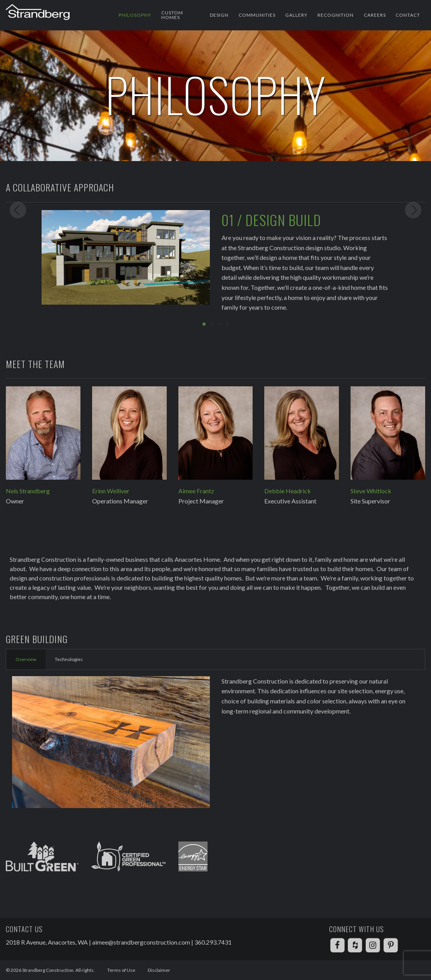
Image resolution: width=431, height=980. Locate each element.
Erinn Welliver (111, 491)
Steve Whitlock (371, 491)
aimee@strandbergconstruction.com (141, 942)
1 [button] (204, 324)
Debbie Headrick (288, 491)
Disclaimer (159, 970)
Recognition (336, 15)
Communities (257, 15)
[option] (215, 264)
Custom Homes (172, 15)
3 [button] (220, 324)
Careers (375, 15)
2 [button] (212, 324)
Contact (408, 15)
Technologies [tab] (69, 659)
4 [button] (227, 324)
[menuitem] (135, 15)
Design (219, 15)
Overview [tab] (26, 659)
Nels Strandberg (28, 491)
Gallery (296, 15)
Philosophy (135, 15)
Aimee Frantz (196, 491)
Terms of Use (121, 970)
